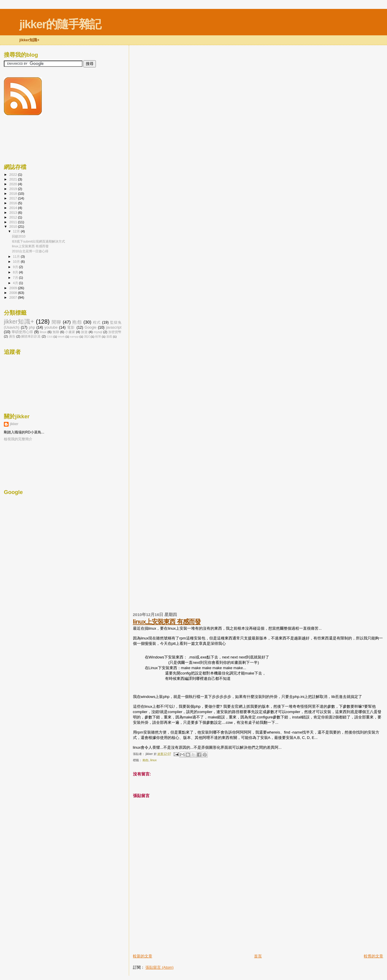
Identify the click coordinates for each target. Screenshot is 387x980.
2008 (14, 293)
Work (61, 337)
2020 (14, 184)
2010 (14, 226)
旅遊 (84, 332)
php (32, 327)
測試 (87, 337)
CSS (50, 337)
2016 (14, 203)
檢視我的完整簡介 (18, 439)
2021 (14, 179)
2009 (14, 288)
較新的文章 (143, 956)
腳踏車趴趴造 (31, 336)
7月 (16, 278)
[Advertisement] (202, 940)
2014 (14, 208)
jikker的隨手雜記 (60, 24)
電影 (71, 327)
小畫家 (70, 332)
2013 (14, 212)
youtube (51, 327)
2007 (14, 297)
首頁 (258, 956)
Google (91, 327)
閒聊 (56, 322)
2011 (14, 222)
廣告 (12, 336)
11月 (17, 257)
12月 (17, 231)
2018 (14, 193)
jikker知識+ (19, 322)
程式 (97, 322)
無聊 (56, 332)
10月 (17, 262)
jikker (14, 424)
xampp (74, 337)
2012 (14, 217)
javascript (114, 327)
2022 (14, 174)
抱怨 (145, 760)
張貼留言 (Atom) (160, 967)
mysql (98, 332)
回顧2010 (19, 236)
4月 (16, 283)
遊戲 (109, 337)
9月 (16, 267)
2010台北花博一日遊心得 (30, 251)
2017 (14, 198)
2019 (14, 189)
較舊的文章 (373, 956)
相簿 (98, 337)
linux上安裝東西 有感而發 (167, 622)
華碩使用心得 (22, 332)
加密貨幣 (115, 332)
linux (153, 760)
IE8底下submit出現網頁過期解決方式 (38, 241)
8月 (16, 272)
